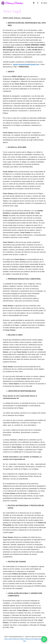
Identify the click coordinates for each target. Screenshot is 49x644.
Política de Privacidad (32, 639)
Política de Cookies (18, 639)
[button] (44, 639)
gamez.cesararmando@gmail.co (25, 64)
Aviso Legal (8, 639)
